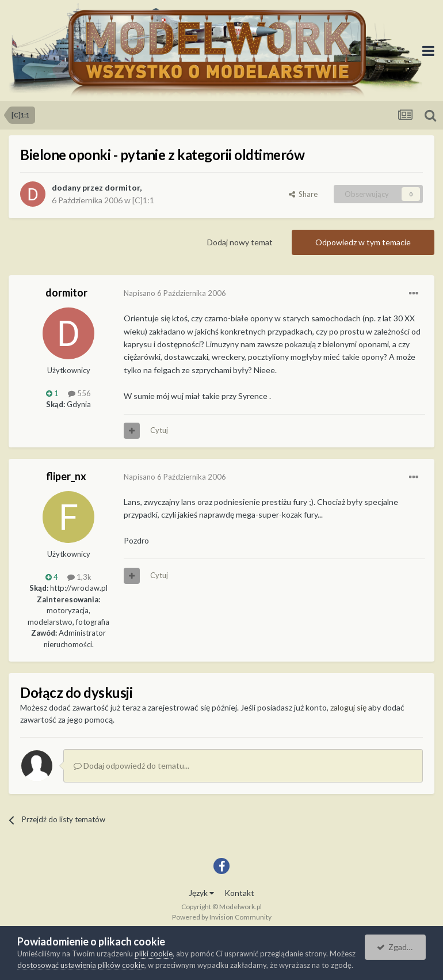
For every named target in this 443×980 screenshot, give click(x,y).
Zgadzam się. (401, 947)
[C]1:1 (143, 200)
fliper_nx (66, 476)
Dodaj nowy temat (240, 242)
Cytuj (159, 430)
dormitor (122, 187)
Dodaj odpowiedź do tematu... (131, 766)
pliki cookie (154, 954)
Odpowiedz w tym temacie (363, 242)
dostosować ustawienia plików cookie (81, 965)
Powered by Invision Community (222, 917)
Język (201, 893)
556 (79, 393)
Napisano (175, 293)
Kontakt (239, 893)
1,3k (79, 577)
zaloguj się (348, 707)
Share (303, 194)
